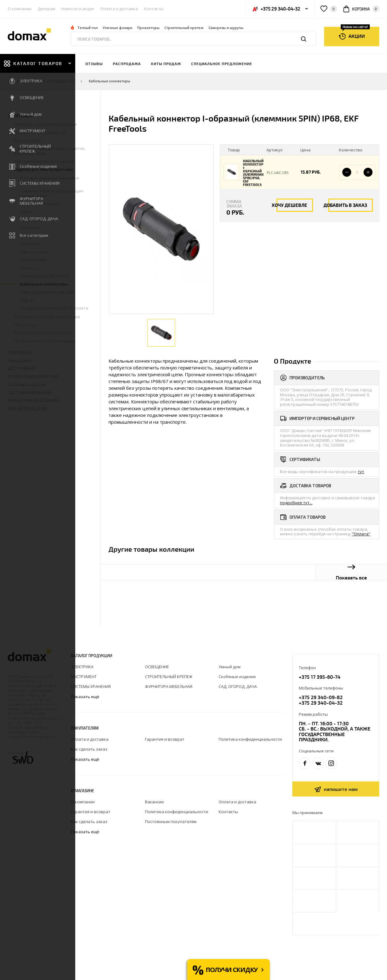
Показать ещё (86, 697)
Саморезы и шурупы (226, 28)
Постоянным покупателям (171, 821)
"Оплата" (361, 534)
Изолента (30, 228)
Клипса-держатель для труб (47, 292)
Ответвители (33, 260)
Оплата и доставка (119, 9)
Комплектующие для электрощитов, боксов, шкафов (50, 151)
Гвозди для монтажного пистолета (54, 308)
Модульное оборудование (40, 132)
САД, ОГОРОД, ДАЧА (27, 408)
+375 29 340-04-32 (321, 703)
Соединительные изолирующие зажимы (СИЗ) (52, 193)
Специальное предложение (222, 64)
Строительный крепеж (184, 28)
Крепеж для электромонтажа (43, 333)
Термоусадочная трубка (44, 276)
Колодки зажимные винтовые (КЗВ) (50, 180)
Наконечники (33, 252)
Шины (26, 236)
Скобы (26, 212)
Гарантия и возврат (165, 739)
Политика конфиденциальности (250, 739)
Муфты (27, 300)
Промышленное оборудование (45, 341)
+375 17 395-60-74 (320, 677)
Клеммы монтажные (40, 204)
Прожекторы (148, 28)
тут (361, 471)
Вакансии (154, 802)
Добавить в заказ (345, 205)
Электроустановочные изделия (45, 124)
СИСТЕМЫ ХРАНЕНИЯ (30, 392)
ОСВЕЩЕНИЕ (21, 352)
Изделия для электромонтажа (50, 81)
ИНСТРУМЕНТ (22, 368)
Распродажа (127, 64)
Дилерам (46, 9)
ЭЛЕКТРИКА (20, 115)
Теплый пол (88, 28)
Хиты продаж (166, 64)
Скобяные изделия (27, 384)
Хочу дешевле (289, 205)
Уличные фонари (117, 28)
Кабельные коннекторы (109, 81)
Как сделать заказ (89, 749)
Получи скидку (232, 970)
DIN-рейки (30, 244)
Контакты (154, 9)
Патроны (29, 220)
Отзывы (94, 64)
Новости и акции (78, 9)
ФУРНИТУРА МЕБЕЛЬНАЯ (33, 400)
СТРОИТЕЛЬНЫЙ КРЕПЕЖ (33, 376)
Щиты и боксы (28, 140)
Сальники (30, 268)
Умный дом (20, 360)
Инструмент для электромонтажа (47, 317)
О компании (20, 9)
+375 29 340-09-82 (321, 697)
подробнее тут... (296, 503)
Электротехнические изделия (44, 161)
